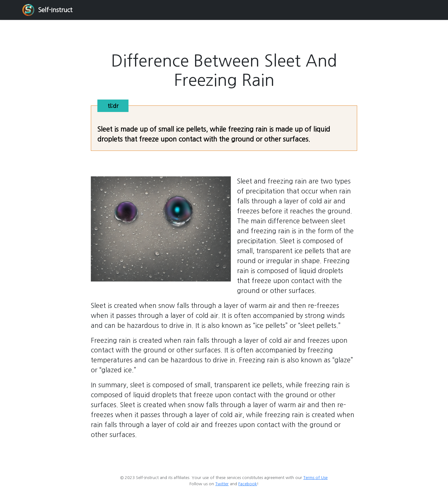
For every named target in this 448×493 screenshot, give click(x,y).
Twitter (222, 484)
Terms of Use (315, 478)
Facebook (248, 484)
